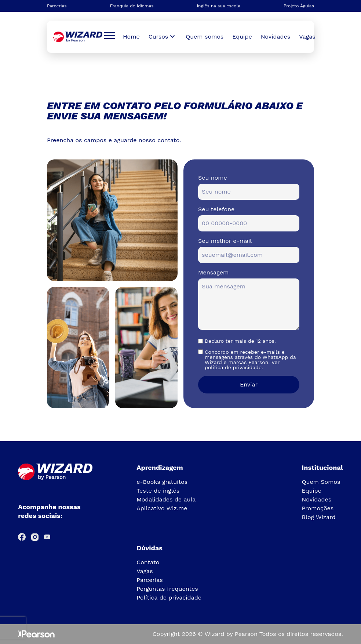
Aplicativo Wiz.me (162, 508)
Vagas (307, 37)
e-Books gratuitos (162, 482)
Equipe (242, 37)
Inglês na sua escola (219, 6)
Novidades (276, 37)
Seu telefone (216, 209)
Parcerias (57, 6)
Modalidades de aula (166, 499)
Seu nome (213, 178)
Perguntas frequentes (167, 589)
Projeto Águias (299, 6)
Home (131, 37)
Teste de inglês (158, 491)
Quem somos (205, 37)
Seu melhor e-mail (225, 241)
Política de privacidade (169, 598)
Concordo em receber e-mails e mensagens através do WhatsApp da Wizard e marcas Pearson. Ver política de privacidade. (250, 360)
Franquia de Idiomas (132, 6)
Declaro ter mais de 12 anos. (240, 341)
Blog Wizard (319, 517)
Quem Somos (321, 482)
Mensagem (213, 272)
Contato (148, 562)
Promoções (318, 508)
